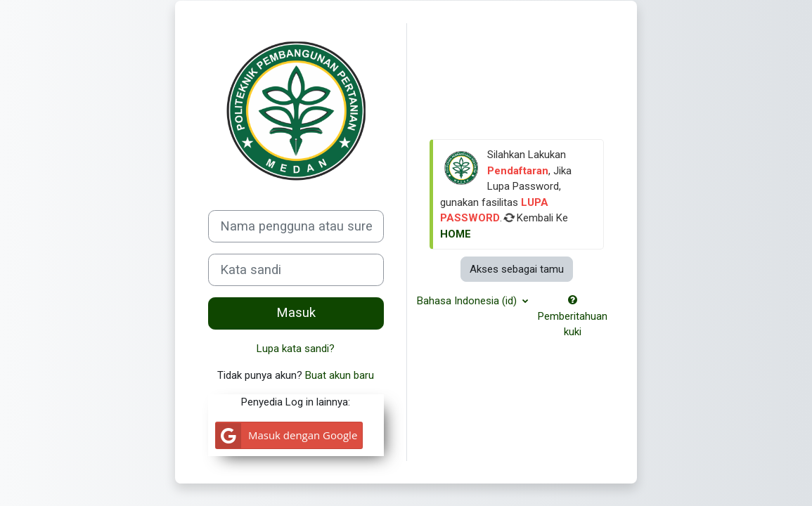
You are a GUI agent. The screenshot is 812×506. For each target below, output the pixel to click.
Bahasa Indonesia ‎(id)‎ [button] (468, 301)
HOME (456, 234)
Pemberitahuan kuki (573, 316)
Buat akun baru (340, 375)
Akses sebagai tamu (517, 269)
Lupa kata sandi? (296, 349)
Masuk (296, 313)
